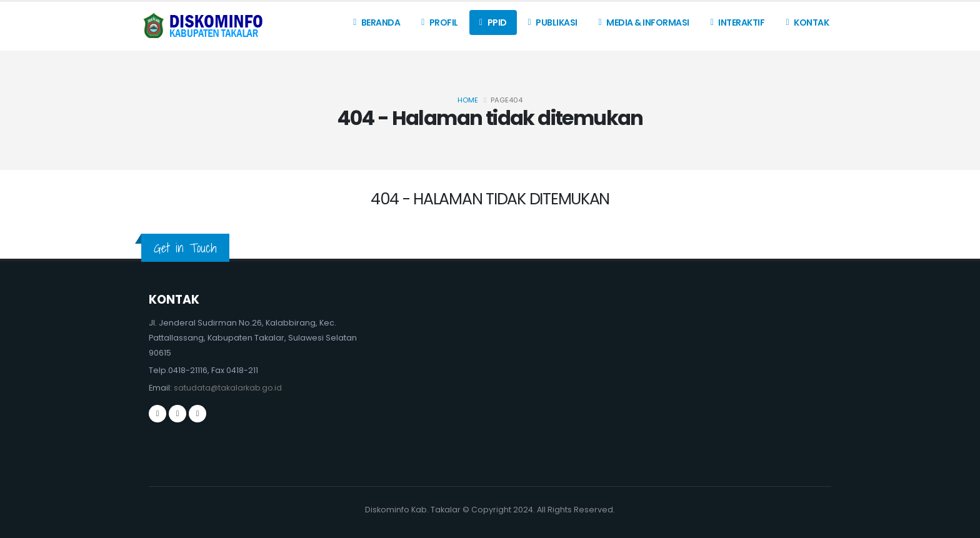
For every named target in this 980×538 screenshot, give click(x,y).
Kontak (807, 22)
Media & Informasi (644, 22)
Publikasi (553, 22)
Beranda (377, 22)
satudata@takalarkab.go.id (229, 388)
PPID (493, 22)
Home (468, 100)
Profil (440, 22)
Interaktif (738, 22)
